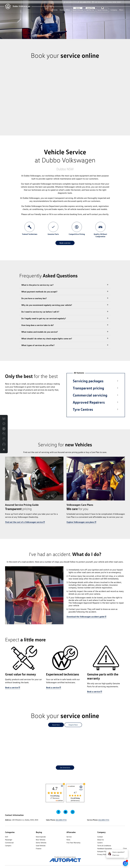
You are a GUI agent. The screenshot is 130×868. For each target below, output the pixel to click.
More (121, 10)
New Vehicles (41, 840)
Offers (68, 10)
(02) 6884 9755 (70, 3)
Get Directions (65, 768)
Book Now (56, 725)
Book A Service (78, 10)
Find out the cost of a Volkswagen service (24, 522)
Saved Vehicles (103, 10)
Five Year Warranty (73, 843)
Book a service (65, 243)
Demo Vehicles (41, 843)
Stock (62, 10)
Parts (68, 840)
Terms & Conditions (104, 846)
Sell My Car (90, 10)
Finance (39, 849)
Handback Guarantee (105, 849)
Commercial (9, 843)
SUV (7, 837)
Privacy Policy (102, 854)
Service (69, 837)
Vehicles (55, 10)
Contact (100, 837)
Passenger (9, 840)
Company (114, 10)
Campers (8, 846)
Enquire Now (73, 725)
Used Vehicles (41, 846)
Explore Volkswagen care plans (80, 522)
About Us (101, 840)
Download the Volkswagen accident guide (85, 617)
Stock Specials (41, 837)
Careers (100, 843)
